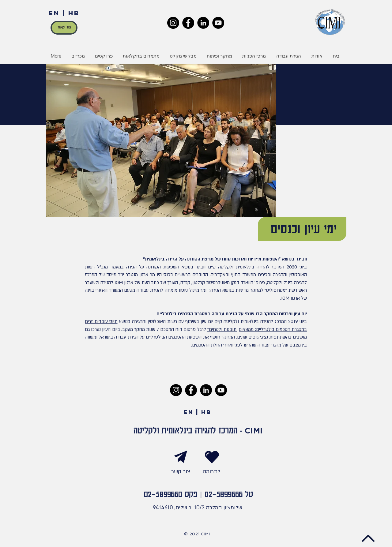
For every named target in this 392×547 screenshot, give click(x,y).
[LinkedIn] (203, 23)
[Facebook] (188, 23)
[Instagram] (173, 23)
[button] (104, 56)
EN (54, 13)
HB (74, 13)
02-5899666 (224, 494)
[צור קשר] (64, 28)
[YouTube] (218, 23)
